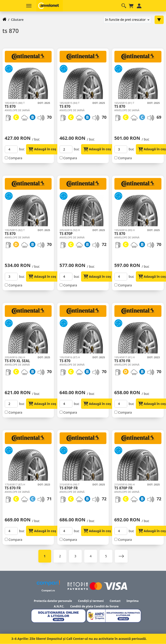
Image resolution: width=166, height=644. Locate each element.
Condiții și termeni (91, 601)
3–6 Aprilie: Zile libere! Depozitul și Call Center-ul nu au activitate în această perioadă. (79, 639)
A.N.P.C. (59, 606)
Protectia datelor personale (53, 601)
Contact (115, 601)
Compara (15, 158)
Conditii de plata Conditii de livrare (94, 606)
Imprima (133, 601)
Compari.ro (48, 590)
